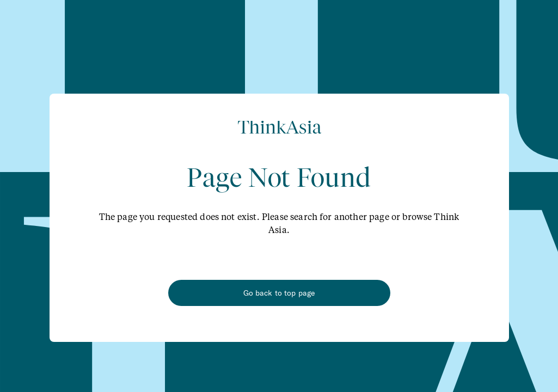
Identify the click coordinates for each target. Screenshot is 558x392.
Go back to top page (279, 293)
